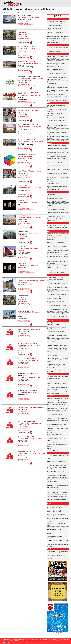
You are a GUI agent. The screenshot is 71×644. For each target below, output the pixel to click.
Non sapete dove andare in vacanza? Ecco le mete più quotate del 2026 (57, 552)
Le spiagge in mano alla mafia (54, 26)
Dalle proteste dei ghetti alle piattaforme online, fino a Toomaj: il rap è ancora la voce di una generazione (57, 188)
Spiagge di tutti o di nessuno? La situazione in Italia (55, 33)
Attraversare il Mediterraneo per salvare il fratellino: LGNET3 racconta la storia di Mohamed (57, 445)
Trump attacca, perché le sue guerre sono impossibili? (57, 384)
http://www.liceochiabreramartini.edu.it (26, 210)
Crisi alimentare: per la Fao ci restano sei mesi (57, 284)
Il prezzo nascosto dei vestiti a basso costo (58, 259)
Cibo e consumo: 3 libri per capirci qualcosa (55, 114)
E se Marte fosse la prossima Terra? (56, 216)
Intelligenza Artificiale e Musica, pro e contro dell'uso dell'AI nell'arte (56, 162)
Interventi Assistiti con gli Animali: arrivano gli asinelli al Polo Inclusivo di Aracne (58, 37)
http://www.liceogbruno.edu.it (24, 225)
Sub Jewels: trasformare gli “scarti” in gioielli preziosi (56, 371)
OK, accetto (6, 642)
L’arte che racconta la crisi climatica (56, 273)
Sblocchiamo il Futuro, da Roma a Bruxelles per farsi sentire (58, 429)
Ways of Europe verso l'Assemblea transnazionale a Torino (56, 324)
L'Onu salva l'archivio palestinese (55, 292)
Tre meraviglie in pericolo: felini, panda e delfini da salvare (57, 262)
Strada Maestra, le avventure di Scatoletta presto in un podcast (57, 425)
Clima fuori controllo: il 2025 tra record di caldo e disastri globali (57, 247)
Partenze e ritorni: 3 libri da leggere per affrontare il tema (57, 126)
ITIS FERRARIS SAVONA (25, 157)
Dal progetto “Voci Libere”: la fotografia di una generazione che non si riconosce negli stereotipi (58, 420)
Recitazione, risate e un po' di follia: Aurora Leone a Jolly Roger (57, 355)
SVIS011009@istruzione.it (24, 366)
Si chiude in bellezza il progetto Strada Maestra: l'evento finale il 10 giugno (56, 22)
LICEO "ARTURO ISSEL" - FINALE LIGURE (30, 187)
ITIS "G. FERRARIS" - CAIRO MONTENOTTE (31, 141)
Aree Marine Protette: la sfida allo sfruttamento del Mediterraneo (55, 29)
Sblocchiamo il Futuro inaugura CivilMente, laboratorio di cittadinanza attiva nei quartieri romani (58, 404)
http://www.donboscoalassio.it (25, 322)
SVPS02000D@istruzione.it (24, 193)
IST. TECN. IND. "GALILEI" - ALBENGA (29, 111)
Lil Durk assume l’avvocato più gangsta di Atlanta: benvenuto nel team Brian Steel (57, 157)
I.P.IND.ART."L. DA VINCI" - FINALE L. (29, 345)
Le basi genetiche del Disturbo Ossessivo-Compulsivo (57, 205)
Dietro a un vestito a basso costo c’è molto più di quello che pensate (58, 251)
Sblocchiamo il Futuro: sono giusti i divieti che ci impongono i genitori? (57, 450)
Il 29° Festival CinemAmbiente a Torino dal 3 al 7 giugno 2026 (57, 91)
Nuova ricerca (13, 13)
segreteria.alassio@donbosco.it (25, 320)
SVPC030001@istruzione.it (24, 256)
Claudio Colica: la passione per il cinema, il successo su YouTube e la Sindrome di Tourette (58, 360)
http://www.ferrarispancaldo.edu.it (25, 25)
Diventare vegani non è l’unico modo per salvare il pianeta (57, 317)
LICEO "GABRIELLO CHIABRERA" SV (29, 202)
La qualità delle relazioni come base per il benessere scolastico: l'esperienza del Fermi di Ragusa (57, 467)
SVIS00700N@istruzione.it (24, 84)
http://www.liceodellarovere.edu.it (25, 179)
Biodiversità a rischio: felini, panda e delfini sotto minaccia (58, 239)
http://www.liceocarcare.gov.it (24, 257)
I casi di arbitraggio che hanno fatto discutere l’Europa (56, 537)
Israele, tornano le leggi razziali (55, 381)
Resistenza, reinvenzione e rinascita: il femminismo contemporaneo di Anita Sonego (56, 439)
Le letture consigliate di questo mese (56, 120)
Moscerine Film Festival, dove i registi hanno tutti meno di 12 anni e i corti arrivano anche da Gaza (56, 65)
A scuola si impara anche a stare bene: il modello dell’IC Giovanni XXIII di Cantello (57, 493)
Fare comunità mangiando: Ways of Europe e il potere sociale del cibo (58, 377)
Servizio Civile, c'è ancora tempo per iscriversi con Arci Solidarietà (56, 434)
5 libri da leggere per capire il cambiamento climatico (58, 137)
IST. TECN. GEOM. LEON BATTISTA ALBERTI (31, 438)
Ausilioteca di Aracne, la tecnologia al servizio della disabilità (56, 472)
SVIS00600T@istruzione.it (24, 398)
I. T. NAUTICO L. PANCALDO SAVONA (29, 18)
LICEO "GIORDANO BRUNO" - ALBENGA (30, 218)
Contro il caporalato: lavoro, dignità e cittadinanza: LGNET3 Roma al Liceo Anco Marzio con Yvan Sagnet (57, 486)
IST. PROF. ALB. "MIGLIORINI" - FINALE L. (30, 377)
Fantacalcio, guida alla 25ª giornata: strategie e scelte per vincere (56, 511)
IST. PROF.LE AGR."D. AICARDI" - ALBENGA (31, 79)
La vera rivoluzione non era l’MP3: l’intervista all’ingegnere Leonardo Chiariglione (55, 279)
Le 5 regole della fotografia (54, 52)
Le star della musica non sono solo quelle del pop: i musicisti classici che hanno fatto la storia (58, 178)
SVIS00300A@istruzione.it (24, 69)
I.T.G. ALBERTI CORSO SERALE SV (28, 360)
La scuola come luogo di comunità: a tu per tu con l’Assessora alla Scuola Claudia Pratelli (58, 457)
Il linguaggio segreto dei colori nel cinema (57, 100)
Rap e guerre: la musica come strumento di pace (58, 149)
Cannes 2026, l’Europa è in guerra (55, 61)
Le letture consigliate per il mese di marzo (57, 123)
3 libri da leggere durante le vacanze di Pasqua (56, 133)
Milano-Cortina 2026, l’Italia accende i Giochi (56, 524)
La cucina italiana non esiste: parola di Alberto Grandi (56, 328)
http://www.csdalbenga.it (23, 290)
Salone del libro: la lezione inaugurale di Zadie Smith (57, 106)
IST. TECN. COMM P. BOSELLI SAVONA (30, 423)
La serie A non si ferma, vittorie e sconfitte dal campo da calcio (57, 541)
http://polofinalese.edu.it (23, 194)
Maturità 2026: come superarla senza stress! (56, 462)
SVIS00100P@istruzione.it (24, 39)
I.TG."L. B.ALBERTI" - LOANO (27, 48)
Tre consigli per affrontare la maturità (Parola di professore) (56, 481)
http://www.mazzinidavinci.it (24, 367)
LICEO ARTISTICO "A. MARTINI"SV (28, 266)
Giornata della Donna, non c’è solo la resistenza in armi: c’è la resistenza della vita (57, 227)
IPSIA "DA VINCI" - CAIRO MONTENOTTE (30, 63)
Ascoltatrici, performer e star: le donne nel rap (57, 166)
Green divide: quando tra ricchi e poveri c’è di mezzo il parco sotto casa (57, 235)
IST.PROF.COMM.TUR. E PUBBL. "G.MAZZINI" (32, 454)
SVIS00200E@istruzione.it (24, 351)
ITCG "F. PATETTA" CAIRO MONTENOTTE (30, 126)
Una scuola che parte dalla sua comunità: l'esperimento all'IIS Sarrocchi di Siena (57, 476)
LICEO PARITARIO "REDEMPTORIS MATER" (31, 281)
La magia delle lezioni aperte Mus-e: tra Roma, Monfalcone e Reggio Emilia (57, 295)
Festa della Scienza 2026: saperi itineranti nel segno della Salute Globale (57, 198)
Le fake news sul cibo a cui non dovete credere (57, 306)
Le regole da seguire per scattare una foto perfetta (57, 48)
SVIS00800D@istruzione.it (24, 208)
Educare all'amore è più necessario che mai (58, 497)
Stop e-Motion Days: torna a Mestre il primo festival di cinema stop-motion (56, 70)
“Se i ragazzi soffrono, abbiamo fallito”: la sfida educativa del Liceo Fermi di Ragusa (57, 310)
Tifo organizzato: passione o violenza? (56, 521)
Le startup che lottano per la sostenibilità (57, 270)
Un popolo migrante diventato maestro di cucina (57, 336)
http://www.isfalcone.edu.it (24, 40)
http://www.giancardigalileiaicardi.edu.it (26, 86)
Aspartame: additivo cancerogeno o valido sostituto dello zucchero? (57, 213)
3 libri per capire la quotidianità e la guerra (57, 141)
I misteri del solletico (52, 194)
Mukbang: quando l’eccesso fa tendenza (57, 314)
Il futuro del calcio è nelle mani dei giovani (57, 518)
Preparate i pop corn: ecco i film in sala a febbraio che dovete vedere (57, 78)
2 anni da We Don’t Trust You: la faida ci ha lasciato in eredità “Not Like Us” (58, 153)
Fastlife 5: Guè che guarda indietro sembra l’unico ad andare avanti (57, 183)
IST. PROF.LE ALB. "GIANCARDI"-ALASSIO (31, 96)
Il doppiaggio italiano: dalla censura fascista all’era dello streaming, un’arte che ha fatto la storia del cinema (58, 96)
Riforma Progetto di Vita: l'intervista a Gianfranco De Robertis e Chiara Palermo (57, 345)
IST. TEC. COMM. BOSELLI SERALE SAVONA (31, 408)
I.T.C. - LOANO (22, 33)
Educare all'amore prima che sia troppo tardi (57, 500)
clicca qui (13, 641)
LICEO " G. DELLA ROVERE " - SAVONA (29, 172)
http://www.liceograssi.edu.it (24, 240)
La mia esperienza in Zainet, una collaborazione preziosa (55, 415)
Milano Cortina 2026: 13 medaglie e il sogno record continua (56, 515)
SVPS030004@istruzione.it (24, 224)
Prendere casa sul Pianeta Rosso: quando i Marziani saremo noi (58, 220)
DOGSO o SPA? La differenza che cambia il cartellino (58, 545)
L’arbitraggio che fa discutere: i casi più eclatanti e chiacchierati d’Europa (57, 507)
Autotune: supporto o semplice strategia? (57, 174)
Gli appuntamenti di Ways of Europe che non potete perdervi (57, 388)
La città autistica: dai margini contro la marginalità (56, 110)
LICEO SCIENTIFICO (24, 298)
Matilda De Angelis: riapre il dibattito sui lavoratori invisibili (57, 57)
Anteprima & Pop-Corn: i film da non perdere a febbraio (56, 83)
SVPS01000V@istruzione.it (24, 239)
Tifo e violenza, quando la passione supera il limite (58, 533)
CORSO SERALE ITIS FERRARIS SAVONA (30, 330)
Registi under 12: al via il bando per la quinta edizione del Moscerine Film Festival (58, 87)
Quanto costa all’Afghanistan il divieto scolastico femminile (56, 302)
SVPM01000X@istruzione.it (24, 178)
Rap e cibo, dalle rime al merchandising (57, 146)
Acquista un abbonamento (58, 634)
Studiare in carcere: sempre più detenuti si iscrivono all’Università (57, 288)
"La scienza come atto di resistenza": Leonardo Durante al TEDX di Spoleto (56, 209)
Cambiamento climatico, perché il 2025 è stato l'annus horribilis (57, 267)
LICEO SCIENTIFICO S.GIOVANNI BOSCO (30, 313)
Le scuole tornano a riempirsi (54, 490)
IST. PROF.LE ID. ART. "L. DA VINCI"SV (29, 393)
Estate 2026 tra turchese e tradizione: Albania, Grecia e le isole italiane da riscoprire (56, 557)
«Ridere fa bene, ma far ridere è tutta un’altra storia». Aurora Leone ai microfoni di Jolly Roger (57, 366)
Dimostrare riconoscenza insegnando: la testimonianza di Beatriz (57, 332)
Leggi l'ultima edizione (58, 632)
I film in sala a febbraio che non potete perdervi (56, 74)
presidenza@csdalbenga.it (24, 288)
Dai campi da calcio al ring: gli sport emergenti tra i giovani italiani (56, 529)
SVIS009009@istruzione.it (24, 23)
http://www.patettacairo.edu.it (24, 70)
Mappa (19, 13)
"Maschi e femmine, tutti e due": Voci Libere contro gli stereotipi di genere (58, 399)
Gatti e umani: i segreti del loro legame (57, 201)
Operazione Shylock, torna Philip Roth (56, 118)
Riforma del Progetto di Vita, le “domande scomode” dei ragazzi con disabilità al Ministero (57, 350)
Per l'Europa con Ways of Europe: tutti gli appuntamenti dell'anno (57, 393)
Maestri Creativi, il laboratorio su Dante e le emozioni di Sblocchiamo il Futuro (58, 42)
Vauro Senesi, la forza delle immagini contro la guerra (56, 341)
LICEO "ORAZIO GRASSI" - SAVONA (29, 233)
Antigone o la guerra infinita (54, 299)
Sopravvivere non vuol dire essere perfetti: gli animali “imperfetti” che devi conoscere (57, 256)
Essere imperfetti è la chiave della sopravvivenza (55, 243)
